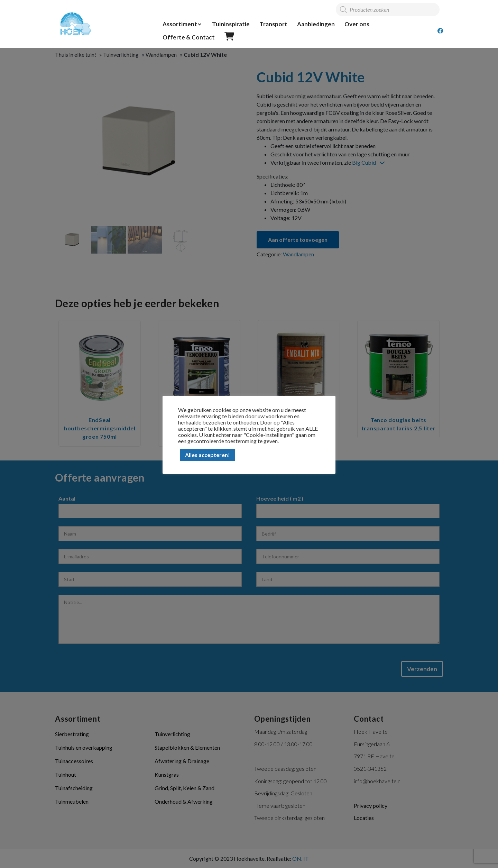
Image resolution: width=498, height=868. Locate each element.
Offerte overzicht (229, 36)
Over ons (357, 24)
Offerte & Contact (189, 37)
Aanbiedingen (316, 24)
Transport (273, 24)
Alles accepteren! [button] (207, 455)
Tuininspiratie (231, 24)
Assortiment (180, 24)
